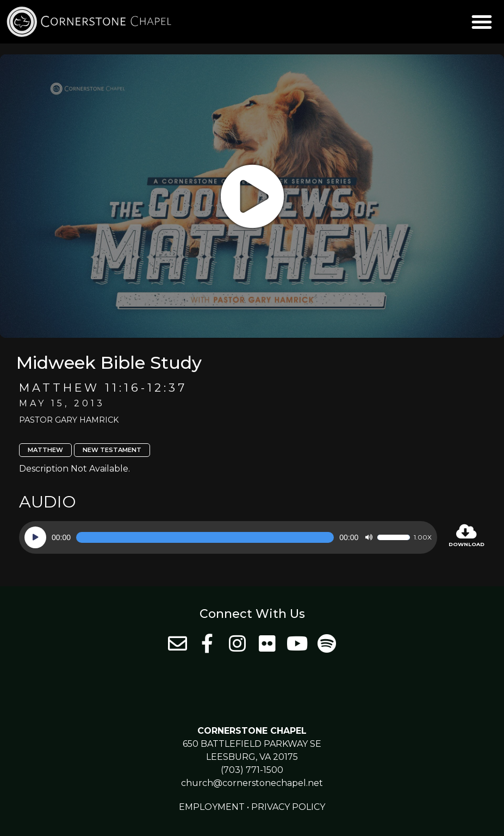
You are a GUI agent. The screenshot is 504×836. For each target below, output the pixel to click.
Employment (212, 807)
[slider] (205, 537)
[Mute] (369, 537)
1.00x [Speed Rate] (423, 537)
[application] (228, 537)
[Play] (35, 537)
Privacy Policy (288, 807)
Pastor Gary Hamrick (69, 420)
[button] (482, 22)
